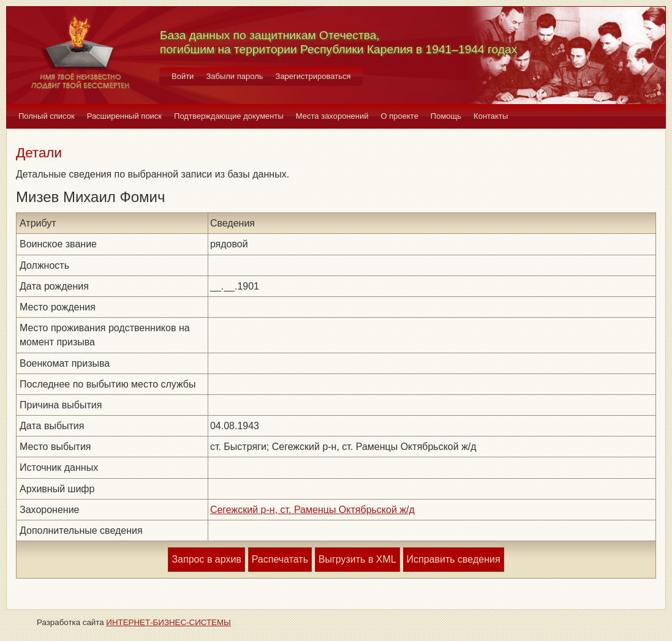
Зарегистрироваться (313, 76)
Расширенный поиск (124, 116)
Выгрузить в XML (357, 559)
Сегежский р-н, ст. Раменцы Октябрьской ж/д (312, 510)
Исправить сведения (454, 559)
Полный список (47, 116)
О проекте (400, 116)
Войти (183, 76)
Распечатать (280, 559)
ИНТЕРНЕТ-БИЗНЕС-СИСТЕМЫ (168, 622)
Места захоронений (332, 116)
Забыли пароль (234, 76)
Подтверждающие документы (229, 116)
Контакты (491, 116)
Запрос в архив (206, 559)
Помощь (446, 116)
